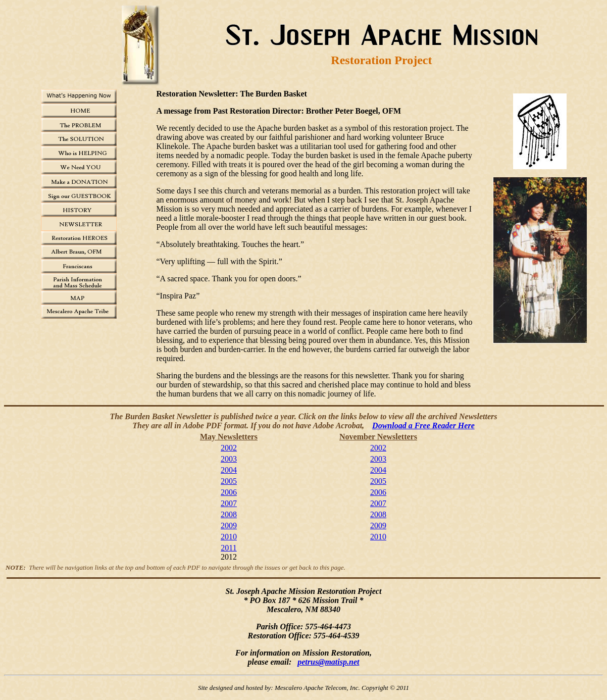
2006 (229, 492)
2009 (229, 526)
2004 (229, 470)
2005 (229, 481)
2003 (229, 459)
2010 (229, 537)
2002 (229, 448)
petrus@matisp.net (328, 662)
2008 (229, 514)
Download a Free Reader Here (423, 426)
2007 (229, 503)
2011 (229, 548)
